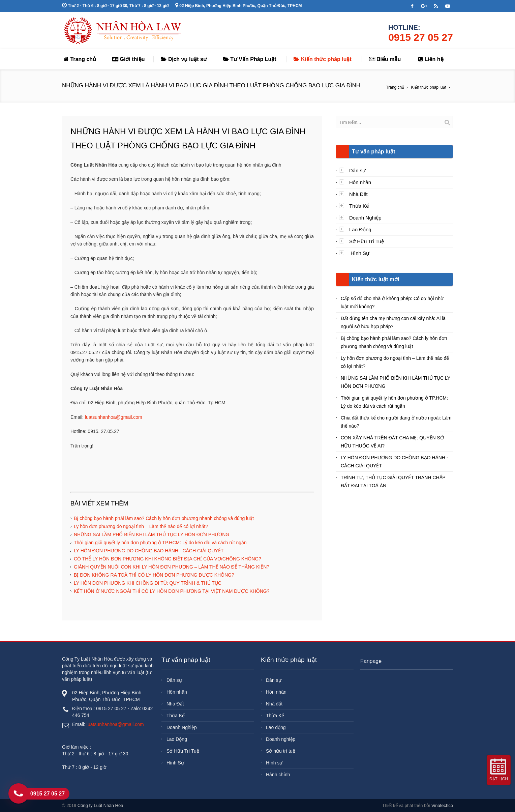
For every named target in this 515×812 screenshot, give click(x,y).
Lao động (276, 727)
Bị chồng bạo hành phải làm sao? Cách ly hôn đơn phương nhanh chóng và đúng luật (164, 518)
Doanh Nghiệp (365, 218)
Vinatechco (442, 805)
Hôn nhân (360, 182)
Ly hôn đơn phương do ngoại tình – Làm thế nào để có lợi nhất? (141, 526)
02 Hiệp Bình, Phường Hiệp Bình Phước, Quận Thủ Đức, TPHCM (239, 6)
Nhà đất (274, 704)
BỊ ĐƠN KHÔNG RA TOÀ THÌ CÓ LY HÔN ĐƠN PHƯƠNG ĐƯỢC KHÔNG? (154, 575)
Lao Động (360, 229)
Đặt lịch (499, 779)
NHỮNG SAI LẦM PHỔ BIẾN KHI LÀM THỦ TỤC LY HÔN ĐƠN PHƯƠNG (152, 534)
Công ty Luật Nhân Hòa (100, 805)
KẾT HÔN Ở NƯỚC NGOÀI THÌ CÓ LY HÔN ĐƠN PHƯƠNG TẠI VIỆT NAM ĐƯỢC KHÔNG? (172, 591)
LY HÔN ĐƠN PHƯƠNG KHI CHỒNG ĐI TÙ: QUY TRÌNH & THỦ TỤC (148, 583)
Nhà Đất (358, 194)
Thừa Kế (359, 206)
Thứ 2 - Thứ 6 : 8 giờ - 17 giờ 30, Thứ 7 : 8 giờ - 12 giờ (115, 6)
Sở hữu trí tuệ (281, 751)
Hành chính (278, 775)
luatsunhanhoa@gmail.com (114, 417)
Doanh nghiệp (281, 739)
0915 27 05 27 (421, 37)
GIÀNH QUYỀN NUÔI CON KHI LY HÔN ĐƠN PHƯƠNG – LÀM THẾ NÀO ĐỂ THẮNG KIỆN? (172, 567)
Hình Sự (359, 253)
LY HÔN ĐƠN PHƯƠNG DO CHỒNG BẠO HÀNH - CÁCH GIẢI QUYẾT (149, 551)
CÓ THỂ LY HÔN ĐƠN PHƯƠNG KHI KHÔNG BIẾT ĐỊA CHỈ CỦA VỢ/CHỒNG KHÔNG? (168, 559)
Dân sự (357, 170)
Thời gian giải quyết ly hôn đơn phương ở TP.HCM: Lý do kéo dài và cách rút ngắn (160, 543)
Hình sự (274, 763)
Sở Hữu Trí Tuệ (367, 241)
